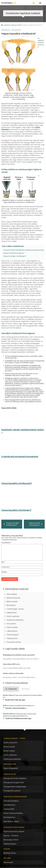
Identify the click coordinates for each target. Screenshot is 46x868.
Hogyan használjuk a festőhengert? (15, 256)
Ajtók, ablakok (12, 594)
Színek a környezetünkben (13, 813)
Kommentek (12, 689)
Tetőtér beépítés (13, 635)
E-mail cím (6, 567)
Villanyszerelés (12, 638)
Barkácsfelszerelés (13, 598)
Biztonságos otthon (11, 840)
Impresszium (8, 862)
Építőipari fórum (10, 853)
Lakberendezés (12, 631)
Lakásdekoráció (9, 805)
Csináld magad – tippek (14, 738)
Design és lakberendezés (15, 797)
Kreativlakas (9, 3)
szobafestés (17, 30)
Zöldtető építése (10, 844)
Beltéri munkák (12, 602)
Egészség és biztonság (14, 827)
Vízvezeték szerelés (14, 642)
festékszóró (6, 30)
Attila (5, 706)
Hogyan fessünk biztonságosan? (14, 253)
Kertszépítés (11, 624)
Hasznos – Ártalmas (11, 836)
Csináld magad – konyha (15, 609)
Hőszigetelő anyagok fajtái (14, 782)
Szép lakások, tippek (11, 821)
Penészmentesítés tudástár (14, 831)
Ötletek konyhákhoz (11, 801)
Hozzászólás (6, 543)
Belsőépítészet (9, 817)
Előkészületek (12, 613)
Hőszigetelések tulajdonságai (15, 787)
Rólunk (7, 858)
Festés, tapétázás (13, 616)
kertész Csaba (8, 695)
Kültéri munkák (12, 627)
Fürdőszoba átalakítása (15, 620)
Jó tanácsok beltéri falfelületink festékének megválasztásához (24, 250)
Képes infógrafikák (11, 768)
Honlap (4, 572)
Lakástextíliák (9, 809)
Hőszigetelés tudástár (12, 791)
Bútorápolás (11, 605)
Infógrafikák (10, 764)
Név (3, 562)
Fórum (27, 689)
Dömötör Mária (8, 714)
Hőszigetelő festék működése (15, 778)
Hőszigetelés (10, 774)
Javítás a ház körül (10, 743)
